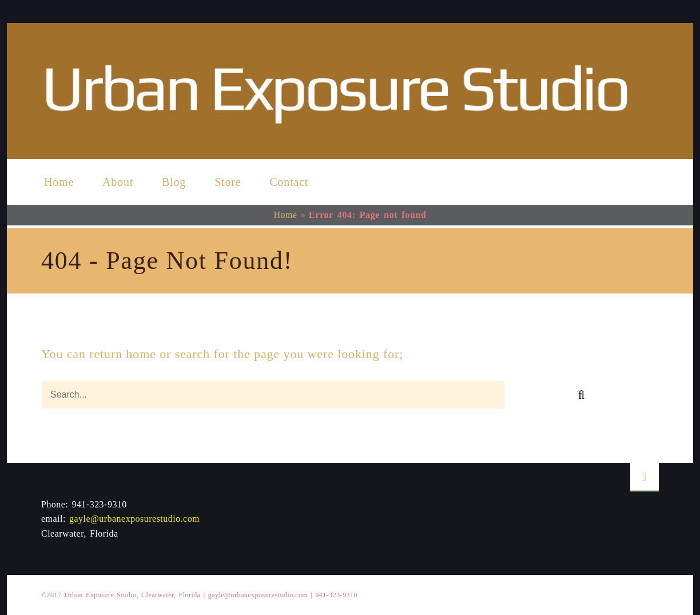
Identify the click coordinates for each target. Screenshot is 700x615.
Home (59, 182)
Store (228, 182)
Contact (289, 182)
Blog (174, 182)
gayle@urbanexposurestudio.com (134, 519)
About (118, 182)
